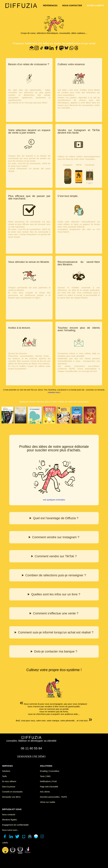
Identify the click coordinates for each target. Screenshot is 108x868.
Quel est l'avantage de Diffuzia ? (56, 518)
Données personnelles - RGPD (53, 797)
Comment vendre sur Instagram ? (56, 537)
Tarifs (4, 776)
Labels (5, 843)
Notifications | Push (48, 781)
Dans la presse (9, 787)
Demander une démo (11, 797)
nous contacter (72, 5)
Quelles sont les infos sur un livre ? (56, 594)
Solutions (6, 771)
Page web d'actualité (49, 787)
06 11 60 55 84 (31, 748)
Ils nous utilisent (9, 781)
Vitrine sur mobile (48, 802)
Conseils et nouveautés (12, 792)
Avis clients (45, 792)
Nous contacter (9, 815)
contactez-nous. (54, 392)
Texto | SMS (45, 776)
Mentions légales (9, 820)
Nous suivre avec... (10, 830)
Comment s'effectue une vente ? (56, 613)
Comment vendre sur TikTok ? (56, 556)
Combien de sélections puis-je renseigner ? (56, 575)
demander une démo (31, 757)
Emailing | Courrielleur (50, 771)
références (50, 5)
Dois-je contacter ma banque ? (56, 651)
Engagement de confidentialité (15, 825)
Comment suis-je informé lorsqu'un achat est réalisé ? (56, 632)
